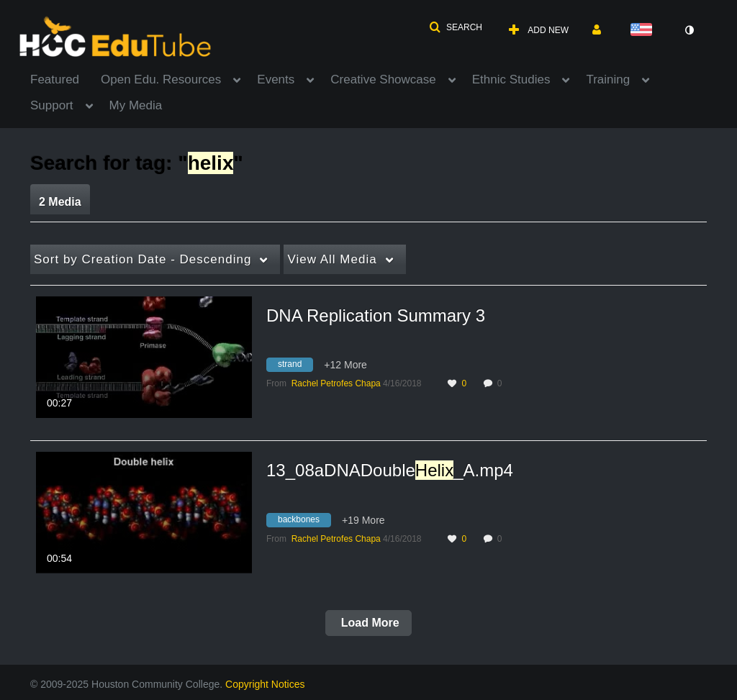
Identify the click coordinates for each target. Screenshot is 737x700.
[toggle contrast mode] (689, 30)
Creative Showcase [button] (383, 79)
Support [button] (52, 105)
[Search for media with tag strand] (295, 367)
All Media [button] (332, 259)
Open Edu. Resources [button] (161, 79)
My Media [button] (136, 105)
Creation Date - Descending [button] (143, 259)
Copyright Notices (265, 684)
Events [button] (276, 79)
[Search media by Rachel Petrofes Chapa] (336, 383)
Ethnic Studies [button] (511, 79)
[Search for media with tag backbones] (304, 522)
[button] (456, 27)
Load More (368, 623)
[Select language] (644, 31)
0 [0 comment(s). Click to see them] (502, 383)
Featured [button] (55, 79)
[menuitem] (65, 78)
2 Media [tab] (60, 202)
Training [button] (608, 79)
